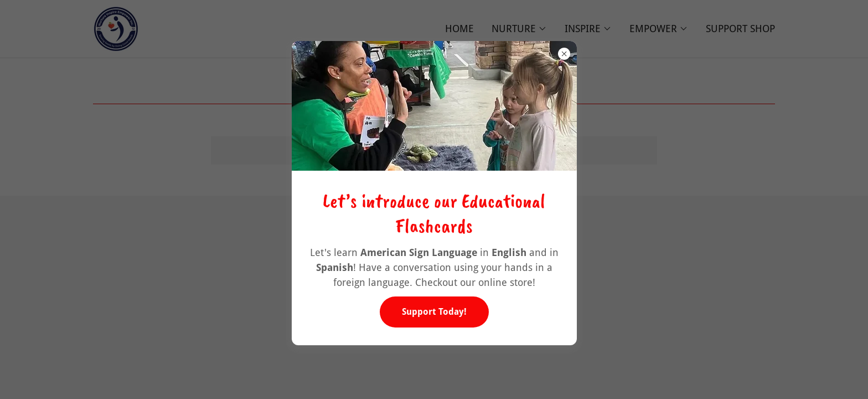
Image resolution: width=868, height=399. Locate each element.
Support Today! (434, 312)
